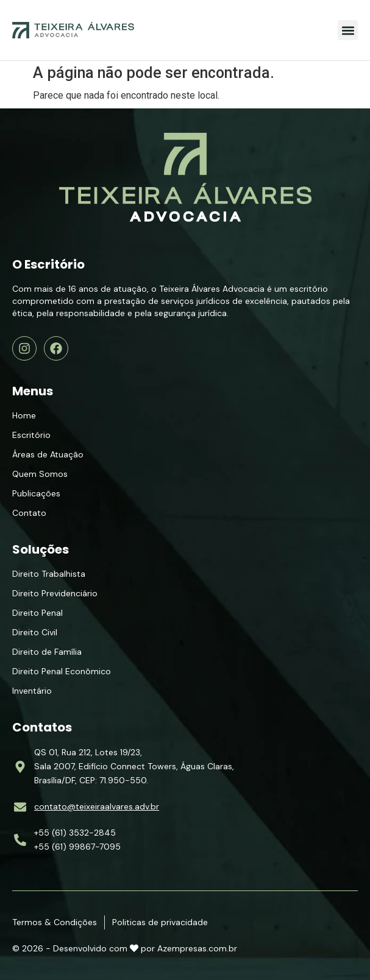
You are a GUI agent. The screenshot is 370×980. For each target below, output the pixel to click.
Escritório (31, 435)
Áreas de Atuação (48, 454)
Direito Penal (37, 613)
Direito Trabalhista (49, 574)
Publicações (36, 493)
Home (24, 415)
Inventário (32, 691)
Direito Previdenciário (55, 593)
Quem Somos (40, 474)
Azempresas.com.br (197, 948)
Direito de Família (47, 652)
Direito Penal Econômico (62, 671)
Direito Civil (35, 632)
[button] (348, 30)
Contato (29, 513)
